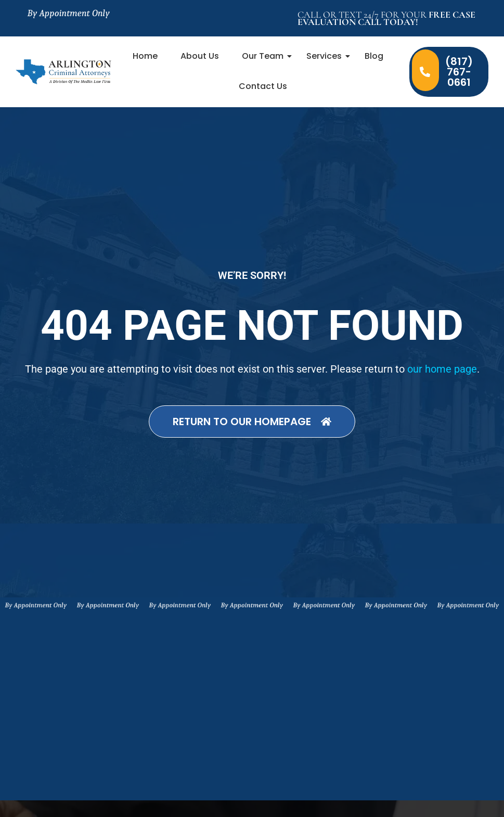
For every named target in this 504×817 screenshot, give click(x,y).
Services (327, 56)
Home (145, 56)
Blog (374, 56)
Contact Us (263, 86)
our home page (442, 369)
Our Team (266, 56)
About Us (200, 56)
